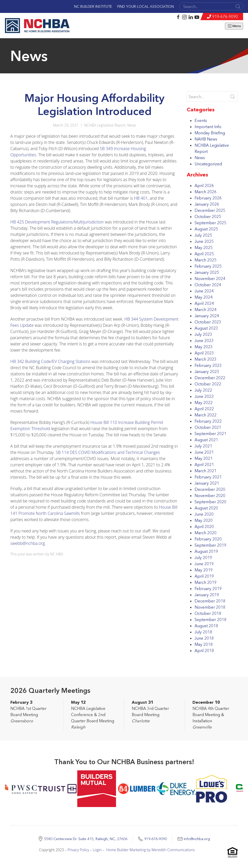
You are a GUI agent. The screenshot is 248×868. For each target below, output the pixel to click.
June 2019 (204, 564)
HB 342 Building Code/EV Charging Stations (50, 361)
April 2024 (204, 303)
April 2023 (204, 353)
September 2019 (210, 545)
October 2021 (208, 427)
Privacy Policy (78, 850)
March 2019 (206, 582)
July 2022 (203, 390)
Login (97, 850)
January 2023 (207, 371)
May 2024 (204, 297)
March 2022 (206, 415)
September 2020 (210, 502)
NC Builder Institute (93, 6)
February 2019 (208, 588)
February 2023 (208, 365)
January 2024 (207, 316)
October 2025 (208, 216)
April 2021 (204, 464)
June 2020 (204, 514)
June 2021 (204, 452)
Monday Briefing (210, 133)
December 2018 (210, 601)
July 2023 (203, 334)
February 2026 (208, 198)
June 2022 (204, 396)
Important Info (208, 127)
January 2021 (207, 483)
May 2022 (204, 402)
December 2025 (210, 210)
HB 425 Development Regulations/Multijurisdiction (57, 222)
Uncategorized (208, 164)
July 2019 (203, 557)
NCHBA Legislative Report (105, 125)
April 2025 (204, 254)
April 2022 (204, 409)
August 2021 (206, 440)
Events (201, 120)
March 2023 (206, 359)
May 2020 (204, 520)
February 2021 (208, 477)
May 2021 (204, 458)
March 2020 (206, 533)
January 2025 (207, 272)
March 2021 (206, 471)
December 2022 (210, 378)
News (132, 125)
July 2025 (203, 235)
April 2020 (204, 526)
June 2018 (204, 638)
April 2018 (204, 650)
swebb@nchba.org (28, 543)
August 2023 (206, 328)
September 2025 (210, 223)
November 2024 (210, 278)
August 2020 (206, 508)
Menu (234, 26)
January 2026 (207, 204)
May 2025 (204, 247)
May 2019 (204, 570)
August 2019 (206, 551)
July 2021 (203, 446)
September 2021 (210, 433)
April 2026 (204, 185)
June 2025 (204, 241)
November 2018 (210, 607)
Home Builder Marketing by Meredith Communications (150, 850)
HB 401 (141, 198)
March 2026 (206, 192)
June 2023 (204, 340)
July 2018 (203, 632)
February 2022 (208, 421)
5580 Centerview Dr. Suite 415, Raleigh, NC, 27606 (86, 839)
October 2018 (208, 613)
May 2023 (204, 347)
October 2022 (208, 384)
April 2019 (204, 576)
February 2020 (208, 539)
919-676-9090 (225, 17)
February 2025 (208, 266)
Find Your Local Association (146, 6)
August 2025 (206, 229)
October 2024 (208, 285)
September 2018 (210, 619)
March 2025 (206, 260)
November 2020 (210, 495)
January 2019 (207, 595)
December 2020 (210, 489)
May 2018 (204, 644)
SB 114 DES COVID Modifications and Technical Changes (108, 452)
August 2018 (206, 626)
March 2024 (206, 309)
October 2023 (208, 322)
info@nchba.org (197, 839)
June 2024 (204, 291)
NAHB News (206, 139)
